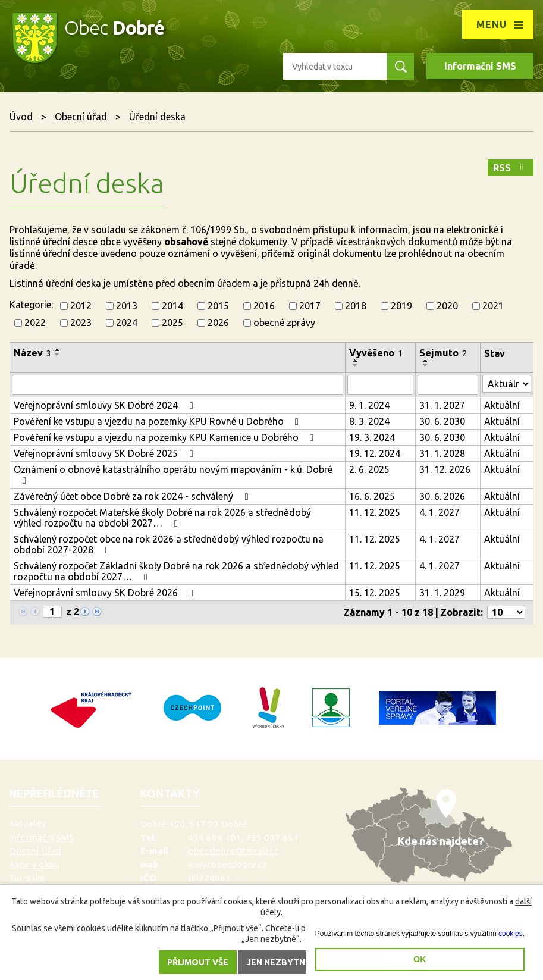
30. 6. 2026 (442, 496)
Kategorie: (31, 305)
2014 (172, 306)
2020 (447, 306)
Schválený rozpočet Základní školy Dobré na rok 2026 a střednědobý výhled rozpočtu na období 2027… (176, 571)
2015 (218, 306)
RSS (510, 168)
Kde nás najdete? (441, 841)
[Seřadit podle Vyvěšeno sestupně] (356, 365)
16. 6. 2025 (372, 496)
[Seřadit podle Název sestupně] (58, 355)
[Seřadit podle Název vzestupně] (58, 350)
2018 (356, 306)
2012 (81, 306)
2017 (310, 306)
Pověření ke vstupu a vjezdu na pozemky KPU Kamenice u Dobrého (166, 437)
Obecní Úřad (35, 851)
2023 (81, 323)
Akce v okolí (34, 864)
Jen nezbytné (279, 962)
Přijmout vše (198, 962)
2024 (127, 323)
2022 (35, 323)
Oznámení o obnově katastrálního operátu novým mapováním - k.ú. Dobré (173, 475)
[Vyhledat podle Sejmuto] (448, 385)
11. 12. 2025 (375, 512)
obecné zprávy (284, 323)
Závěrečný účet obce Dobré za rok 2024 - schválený (133, 496)
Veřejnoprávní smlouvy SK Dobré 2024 (105, 405)
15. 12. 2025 (375, 593)
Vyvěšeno (376, 353)
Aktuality (28, 824)
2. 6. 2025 (369, 469)
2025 (172, 323)
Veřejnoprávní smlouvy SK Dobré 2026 (105, 593)
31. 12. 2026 (445, 469)
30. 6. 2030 (442, 421)
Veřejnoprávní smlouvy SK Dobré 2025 (105, 453)
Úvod (21, 117)
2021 (493, 306)
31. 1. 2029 (442, 593)
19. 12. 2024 (375, 453)
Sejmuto (443, 353)
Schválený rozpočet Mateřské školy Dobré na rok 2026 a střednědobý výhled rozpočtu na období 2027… (162, 518)
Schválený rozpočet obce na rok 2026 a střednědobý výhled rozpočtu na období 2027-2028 (169, 544)
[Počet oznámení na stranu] (506, 612)
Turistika (27, 878)
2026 (218, 323)
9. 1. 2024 (369, 405)
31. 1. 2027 (442, 405)
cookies (511, 934)
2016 (264, 306)
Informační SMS (480, 66)
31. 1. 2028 (442, 453)
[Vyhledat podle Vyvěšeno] (381, 385)
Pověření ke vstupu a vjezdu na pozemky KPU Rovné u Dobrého (158, 421)
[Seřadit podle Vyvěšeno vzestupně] (356, 361)
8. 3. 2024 (369, 421)
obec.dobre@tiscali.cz (233, 851)
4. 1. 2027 (440, 512)
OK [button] (420, 959)
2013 (127, 306)
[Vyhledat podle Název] (178, 385)
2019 (401, 306)
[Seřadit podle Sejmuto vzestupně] (426, 361)
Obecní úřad (81, 117)
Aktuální (502, 405)
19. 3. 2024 (372, 437)
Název (32, 353)
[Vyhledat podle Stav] (507, 384)
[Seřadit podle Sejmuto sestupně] (426, 365)
